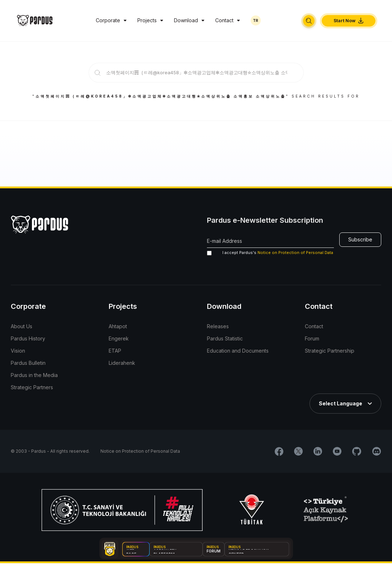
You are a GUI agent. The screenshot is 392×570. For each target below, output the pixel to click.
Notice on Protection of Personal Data (295, 253)
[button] (309, 21)
